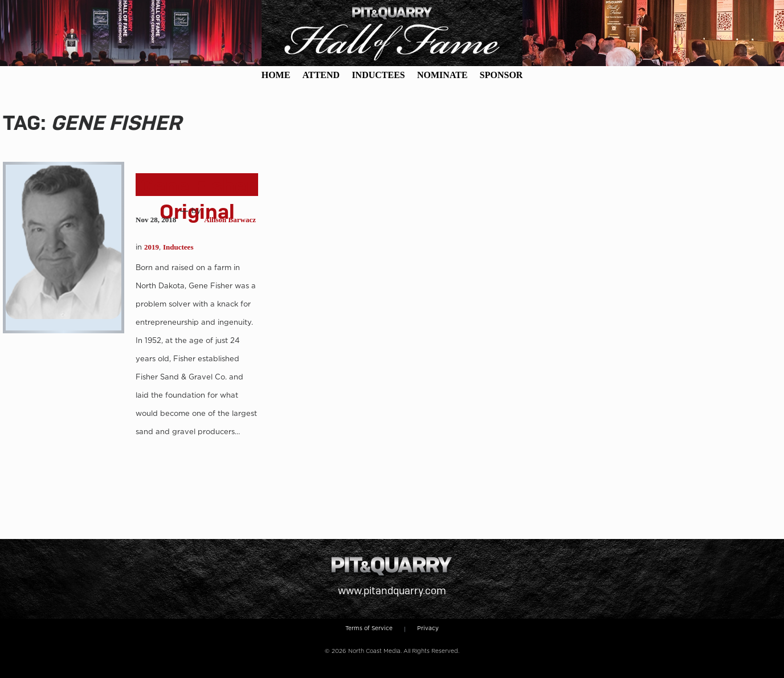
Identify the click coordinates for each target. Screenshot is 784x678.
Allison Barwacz (230, 220)
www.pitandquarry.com (392, 591)
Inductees (178, 247)
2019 (152, 247)
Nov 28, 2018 (156, 220)
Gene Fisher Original (197, 199)
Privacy (428, 628)
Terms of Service (369, 628)
